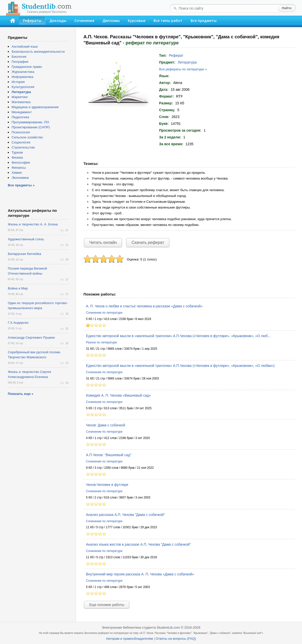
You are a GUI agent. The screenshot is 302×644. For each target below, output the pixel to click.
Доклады (58, 21)
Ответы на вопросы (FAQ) (176, 639)
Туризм (17, 152)
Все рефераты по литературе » (183, 69)
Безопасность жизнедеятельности (38, 52)
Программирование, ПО (30, 122)
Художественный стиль (26, 239)
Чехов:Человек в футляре (107, 485)
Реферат (176, 55)
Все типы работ (168, 21)
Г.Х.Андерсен (18, 323)
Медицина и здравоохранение (35, 107)
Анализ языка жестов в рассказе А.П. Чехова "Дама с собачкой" (138, 544)
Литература (187, 62)
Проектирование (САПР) (31, 127)
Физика (17, 157)
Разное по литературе (101, 342)
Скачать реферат (148, 242)
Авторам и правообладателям (130, 639)
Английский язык (25, 47)
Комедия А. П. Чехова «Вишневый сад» (118, 395)
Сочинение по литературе (104, 313)
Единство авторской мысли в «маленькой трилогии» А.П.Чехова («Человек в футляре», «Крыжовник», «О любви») (180, 366)
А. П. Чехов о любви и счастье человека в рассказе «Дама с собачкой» (144, 306)
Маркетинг (20, 97)
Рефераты (32, 21)
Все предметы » (21, 185)
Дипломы (111, 21)
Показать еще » (21, 394)
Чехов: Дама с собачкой (105, 425)
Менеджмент (22, 112)
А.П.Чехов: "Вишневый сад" (109, 455)
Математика (21, 102)
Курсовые (137, 21)
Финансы (19, 168)
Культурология (23, 87)
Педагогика (20, 117)
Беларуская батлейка (24, 254)
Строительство (23, 147)
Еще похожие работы (107, 605)
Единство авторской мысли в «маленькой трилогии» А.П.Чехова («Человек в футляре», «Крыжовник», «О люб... (178, 336)
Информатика (22, 77)
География (20, 62)
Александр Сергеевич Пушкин (31, 338)
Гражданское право (27, 67)
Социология (21, 142)
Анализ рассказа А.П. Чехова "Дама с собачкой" (125, 515)
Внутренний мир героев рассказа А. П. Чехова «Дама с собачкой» (140, 574)
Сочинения (84, 21)
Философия (21, 163)
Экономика (20, 178)
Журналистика (23, 72)
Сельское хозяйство (27, 137)
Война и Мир (18, 288)
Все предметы (204, 21)
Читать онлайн (103, 242)
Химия (17, 173)
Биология (19, 57)
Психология (21, 132)
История (18, 82)
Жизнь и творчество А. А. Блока (33, 224)
